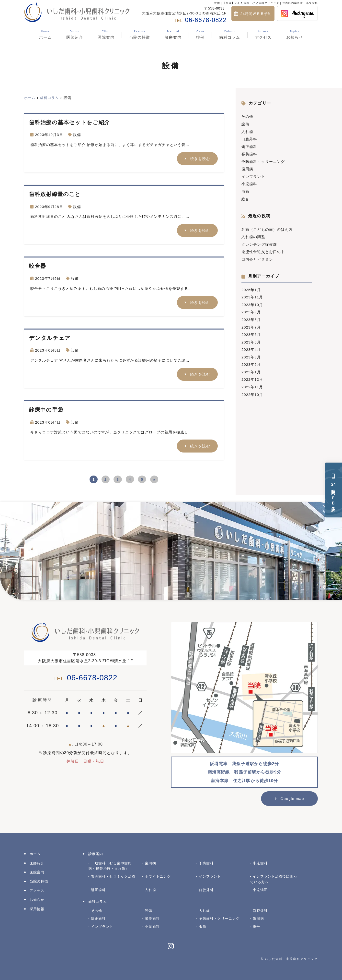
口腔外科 (249, 139)
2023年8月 (251, 317)
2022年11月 (252, 383)
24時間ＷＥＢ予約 (256, 14)
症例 (200, 35)
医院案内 (106, 35)
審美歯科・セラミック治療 (113, 876)
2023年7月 (251, 324)
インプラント (253, 175)
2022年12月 (252, 375)
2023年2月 (251, 361)
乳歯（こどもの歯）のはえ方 (267, 228)
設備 (77, 135)
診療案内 (173, 35)
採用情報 (37, 908)
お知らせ (295, 35)
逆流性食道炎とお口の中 (263, 250)
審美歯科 (249, 153)
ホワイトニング (158, 876)
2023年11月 (252, 295)
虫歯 (245, 190)
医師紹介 (75, 35)
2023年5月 (251, 339)
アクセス (263, 35)
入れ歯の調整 (253, 235)
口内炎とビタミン (257, 257)
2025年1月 (251, 287)
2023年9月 (251, 309)
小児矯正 (260, 889)
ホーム (45, 35)
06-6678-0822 (85, 677)
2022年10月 (252, 390)
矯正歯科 (249, 146)
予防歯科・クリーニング (263, 161)
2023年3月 (251, 353)
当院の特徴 (140, 35)
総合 (245, 197)
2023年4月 (251, 346)
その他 (247, 116)
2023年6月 (251, 331)
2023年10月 (252, 302)
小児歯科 (249, 183)
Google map (292, 798)
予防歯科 (206, 862)
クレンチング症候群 (259, 242)
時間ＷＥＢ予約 (334, 490)
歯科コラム (230, 35)
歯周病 (247, 168)
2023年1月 (251, 368)
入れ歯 (247, 131)
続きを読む (200, 158)
